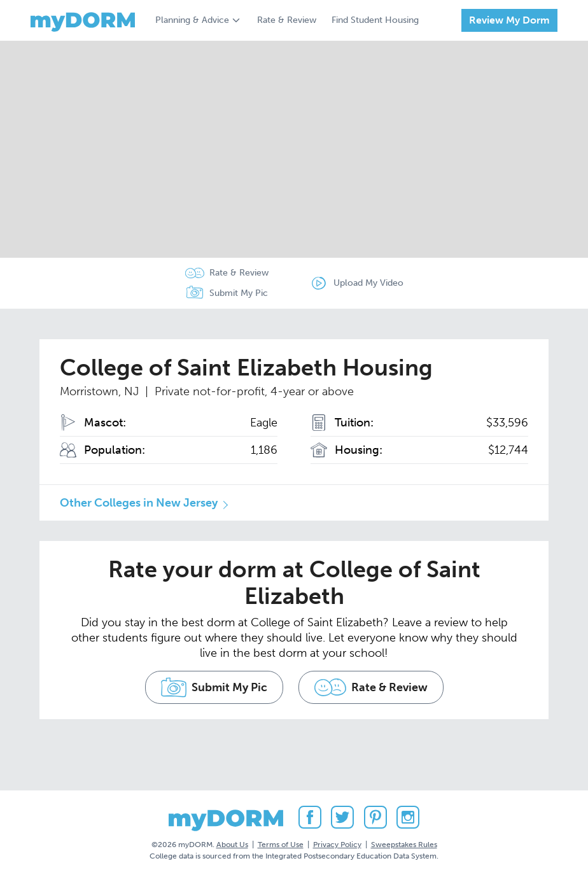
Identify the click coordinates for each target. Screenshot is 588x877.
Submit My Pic (239, 293)
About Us (232, 845)
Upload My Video (368, 283)
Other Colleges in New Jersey (139, 503)
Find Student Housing (375, 20)
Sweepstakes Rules (404, 845)
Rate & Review (287, 20)
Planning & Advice (192, 20)
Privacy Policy (337, 845)
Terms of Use (281, 845)
